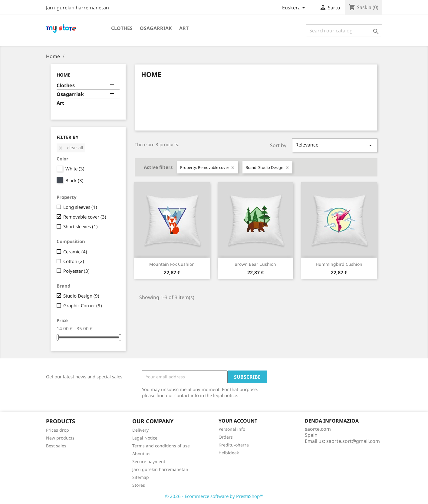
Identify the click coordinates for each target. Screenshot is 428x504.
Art (184, 28)
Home (63, 75)
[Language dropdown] (295, 8)
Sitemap (141, 477)
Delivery (140, 430)
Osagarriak (156, 28)
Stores (139, 485)
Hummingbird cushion (339, 264)
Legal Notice (145, 438)
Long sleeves (80, 207)
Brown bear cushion (255, 264)
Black (74, 180)
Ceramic (75, 252)
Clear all (71, 148)
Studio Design (81, 296)
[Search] (344, 31)
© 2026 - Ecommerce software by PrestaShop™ (214, 496)
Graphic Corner (83, 305)
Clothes (122, 28)
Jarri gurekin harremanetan (77, 8)
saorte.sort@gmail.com (353, 441)
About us (141, 454)
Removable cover (85, 217)
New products (60, 438)
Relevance (335, 145)
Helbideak (229, 453)
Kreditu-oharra (234, 445)
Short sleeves (81, 226)
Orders (226, 437)
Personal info (232, 429)
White (75, 169)
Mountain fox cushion (172, 264)
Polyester (76, 271)
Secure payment (149, 461)
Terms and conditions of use (161, 446)
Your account (238, 421)
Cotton (74, 261)
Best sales (56, 446)
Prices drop (58, 430)
